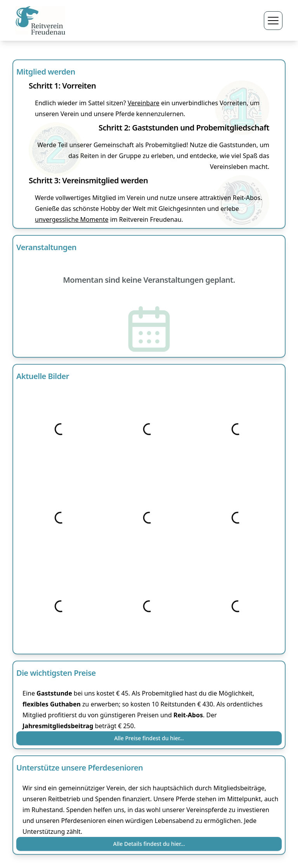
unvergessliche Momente (72, 219)
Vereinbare (144, 103)
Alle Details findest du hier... (149, 844)
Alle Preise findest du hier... (149, 738)
